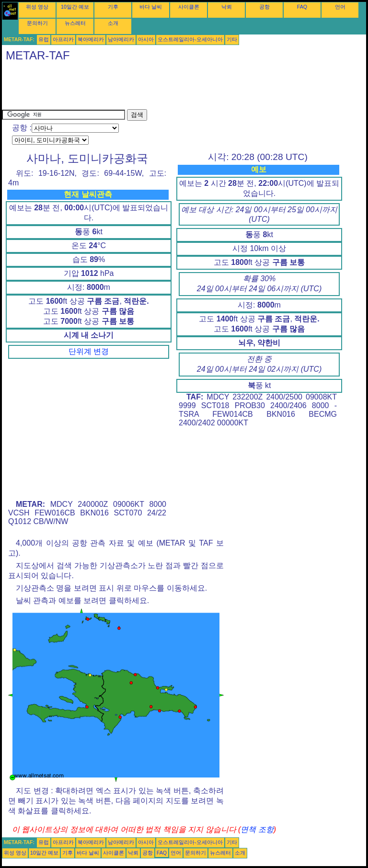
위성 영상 (37, 7)
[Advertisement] (176, 88)
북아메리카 (91, 39)
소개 (113, 23)
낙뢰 (227, 7)
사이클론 (189, 7)
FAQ (302, 7)
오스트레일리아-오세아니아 (190, 39)
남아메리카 (121, 39)
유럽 (44, 39)
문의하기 (37, 23)
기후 (113, 7)
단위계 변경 (89, 351)
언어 (340, 7)
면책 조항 (257, 829)
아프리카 (63, 39)
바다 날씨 (151, 7)
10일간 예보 (75, 7)
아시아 (146, 39)
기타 (232, 39)
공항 (264, 7)
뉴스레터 (75, 23)
